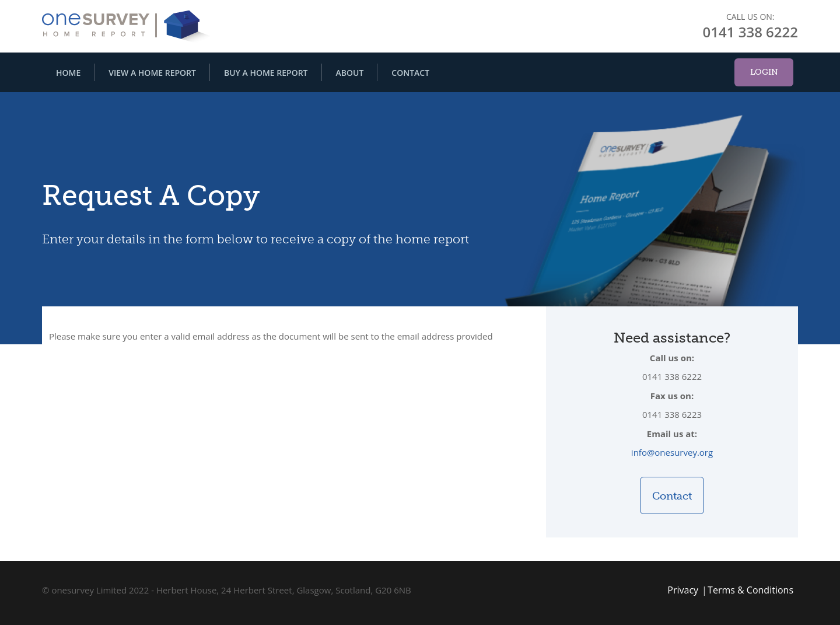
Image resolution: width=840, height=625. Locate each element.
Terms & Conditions (750, 590)
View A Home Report (152, 73)
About (350, 73)
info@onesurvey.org (672, 452)
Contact (410, 73)
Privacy (683, 590)
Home (68, 73)
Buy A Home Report (266, 73)
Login (764, 72)
